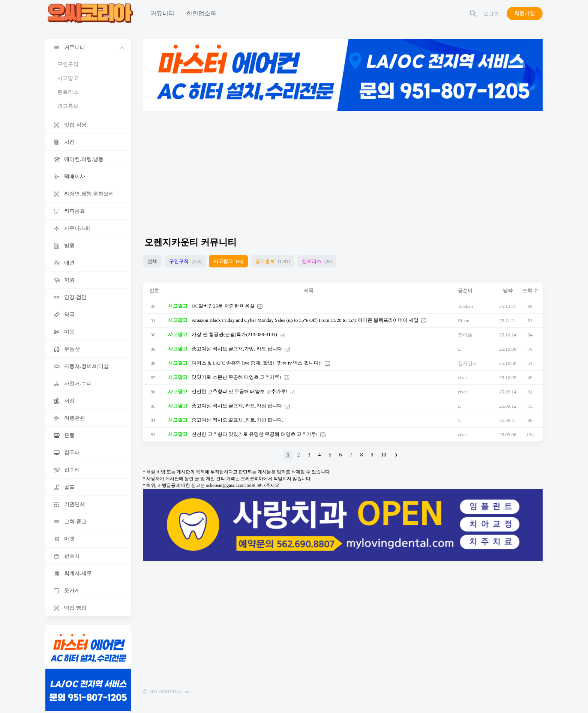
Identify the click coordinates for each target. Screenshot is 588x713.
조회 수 (530, 290)
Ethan (463, 320)
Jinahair (466, 306)
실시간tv (467, 363)
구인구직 (68, 64)
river (463, 378)
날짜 (508, 290)
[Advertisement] (343, 170)
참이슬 (465, 335)
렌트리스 (68, 92)
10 (384, 455)
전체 (152, 261)
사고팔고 (68, 78)
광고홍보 (68, 106)
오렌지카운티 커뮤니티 (190, 242)
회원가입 (525, 13)
